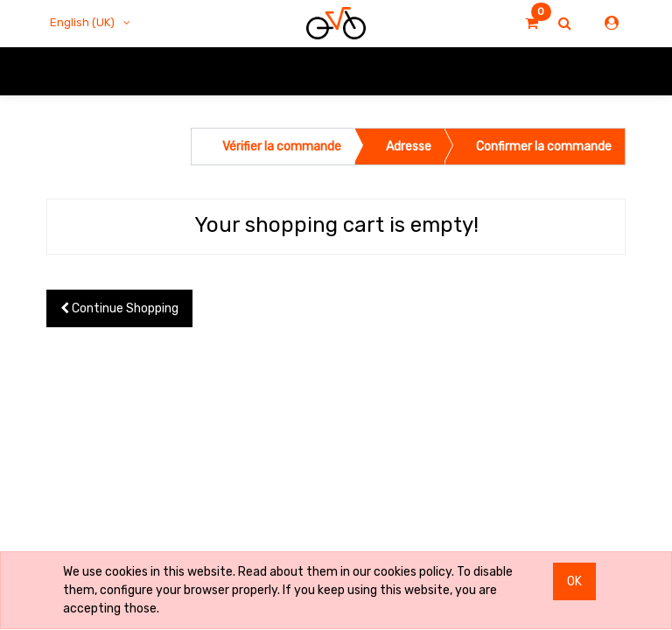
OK (574, 581)
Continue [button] (119, 308)
